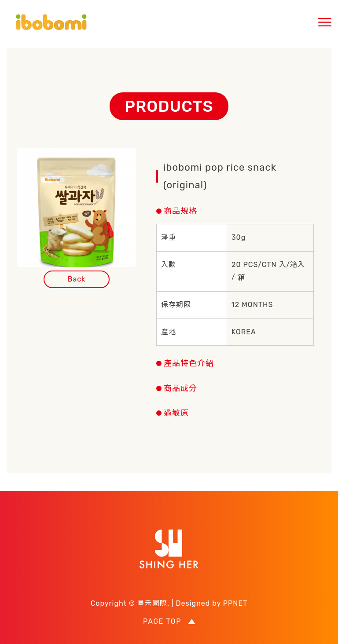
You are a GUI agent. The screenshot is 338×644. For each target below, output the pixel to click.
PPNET (235, 603)
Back (77, 279)
